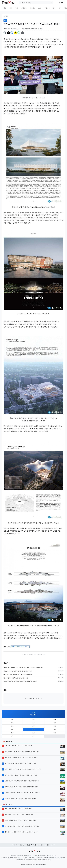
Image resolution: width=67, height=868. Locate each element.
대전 (55, 723)
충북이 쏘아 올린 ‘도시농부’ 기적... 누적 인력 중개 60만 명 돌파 (21, 820)
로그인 (61, 3)
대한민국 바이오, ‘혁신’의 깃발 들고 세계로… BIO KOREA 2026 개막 (22, 787)
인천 (12, 723)
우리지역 (47, 8)
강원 (12, 729)
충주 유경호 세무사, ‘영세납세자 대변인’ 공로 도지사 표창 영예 (21, 763)
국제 (60, 8)
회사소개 (15, 845)
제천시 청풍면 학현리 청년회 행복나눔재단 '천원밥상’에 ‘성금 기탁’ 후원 (23, 769)
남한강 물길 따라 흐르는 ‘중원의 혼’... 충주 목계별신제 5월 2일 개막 (22, 781)
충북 (33, 729)
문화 (54, 8)
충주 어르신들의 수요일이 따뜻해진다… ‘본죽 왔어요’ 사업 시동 (21, 799)
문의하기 (48, 845)
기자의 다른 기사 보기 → (20, 647)
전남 (33, 733)
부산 (33, 719)
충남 (55, 729)
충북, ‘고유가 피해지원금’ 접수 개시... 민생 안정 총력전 (19, 746)
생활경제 (24, 8)
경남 (12, 736)
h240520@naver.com (16, 29)
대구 (55, 719)
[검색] (51, 3)
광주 (33, 723)
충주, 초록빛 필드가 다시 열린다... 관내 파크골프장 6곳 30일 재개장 (22, 751)
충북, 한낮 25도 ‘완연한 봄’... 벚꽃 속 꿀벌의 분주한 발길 (19, 814)
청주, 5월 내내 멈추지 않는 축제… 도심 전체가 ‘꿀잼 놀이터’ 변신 (21, 775)
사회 (17, 8)
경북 (55, 733)
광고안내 (41, 845)
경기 (55, 726)
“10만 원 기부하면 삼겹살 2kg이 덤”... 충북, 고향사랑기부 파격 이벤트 (22, 793)
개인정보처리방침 (31, 845)
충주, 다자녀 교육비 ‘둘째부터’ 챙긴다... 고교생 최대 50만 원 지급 (21, 757)
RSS (54, 845)
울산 (12, 726)
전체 (5, 8)
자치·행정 (32, 8)
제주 (33, 736)
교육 (40, 8)
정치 (11, 8)
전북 (12, 733)
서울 (12, 719)
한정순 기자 (7, 29)
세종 (33, 726)
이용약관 (22, 845)
